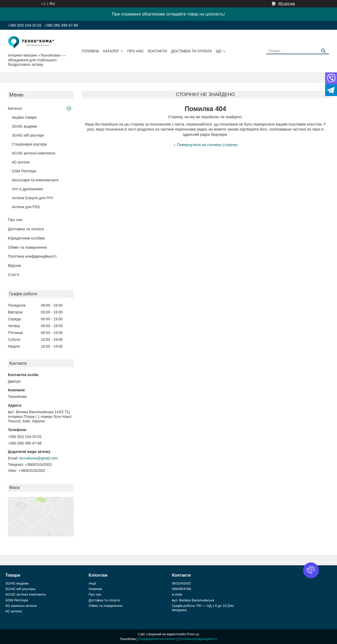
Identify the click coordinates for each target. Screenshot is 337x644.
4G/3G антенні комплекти (34, 153)
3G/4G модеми (24, 126)
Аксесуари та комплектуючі (35, 180)
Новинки (95, 589)
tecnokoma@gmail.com (39, 458)
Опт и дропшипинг (28, 189)
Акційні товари (24, 117)
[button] (311, 570)
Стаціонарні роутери (29, 144)
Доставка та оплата (192, 51)
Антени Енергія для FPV (33, 198)
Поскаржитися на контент (157, 639)
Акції (92, 583)
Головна (90, 51)
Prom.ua (193, 634)
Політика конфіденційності (32, 256)
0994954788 (181, 589)
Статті (14, 275)
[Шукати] (323, 51)
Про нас (135, 51)
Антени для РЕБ (26, 207)
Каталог (111, 51)
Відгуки (14, 265)
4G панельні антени (21, 606)
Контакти (157, 51)
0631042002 (181, 583)
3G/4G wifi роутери (28, 135)
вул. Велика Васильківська (193, 600)
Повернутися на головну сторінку (207, 145)
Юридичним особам (26, 238)
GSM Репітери (24, 171)
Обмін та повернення (27, 247)
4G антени (21, 162)
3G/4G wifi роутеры (20, 589)
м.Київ (177, 594)
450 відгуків (286, 4)
